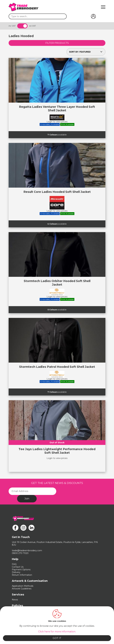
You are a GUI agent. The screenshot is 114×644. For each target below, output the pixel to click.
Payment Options (21, 570)
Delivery (16, 572)
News (15, 600)
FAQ (14, 564)
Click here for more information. (57, 632)
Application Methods (23, 586)
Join (27, 499)
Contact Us (18, 567)
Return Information (22, 575)
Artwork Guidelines (22, 589)
